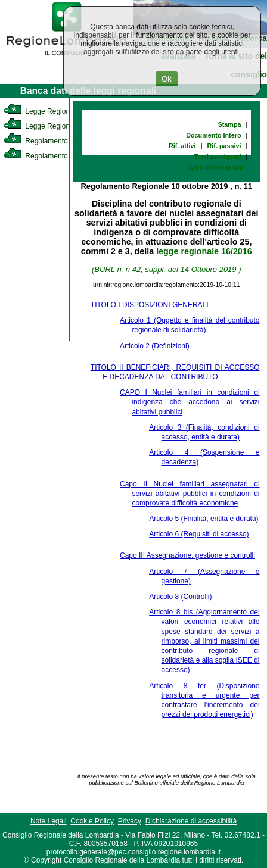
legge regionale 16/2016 (204, 251)
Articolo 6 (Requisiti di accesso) (199, 534)
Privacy (130, 821)
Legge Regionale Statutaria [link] (58, 126)
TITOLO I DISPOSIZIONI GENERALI (150, 305)
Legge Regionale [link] (41, 111)
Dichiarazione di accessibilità (191, 821)
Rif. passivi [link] (224, 146)
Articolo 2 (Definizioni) (155, 346)
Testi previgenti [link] (218, 157)
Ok (167, 79)
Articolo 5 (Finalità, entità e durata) (204, 519)
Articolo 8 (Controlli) (180, 597)
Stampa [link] (230, 124)
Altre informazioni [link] (216, 167)
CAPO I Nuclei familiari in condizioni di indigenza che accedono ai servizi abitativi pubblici (190, 402)
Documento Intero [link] (213, 135)
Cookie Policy (92, 821)
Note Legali (49, 821)
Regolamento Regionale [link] (53, 156)
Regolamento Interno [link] (48, 141)
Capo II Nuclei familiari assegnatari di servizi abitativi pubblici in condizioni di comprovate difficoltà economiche (190, 494)
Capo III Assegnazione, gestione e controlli (187, 555)
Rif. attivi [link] (182, 146)
